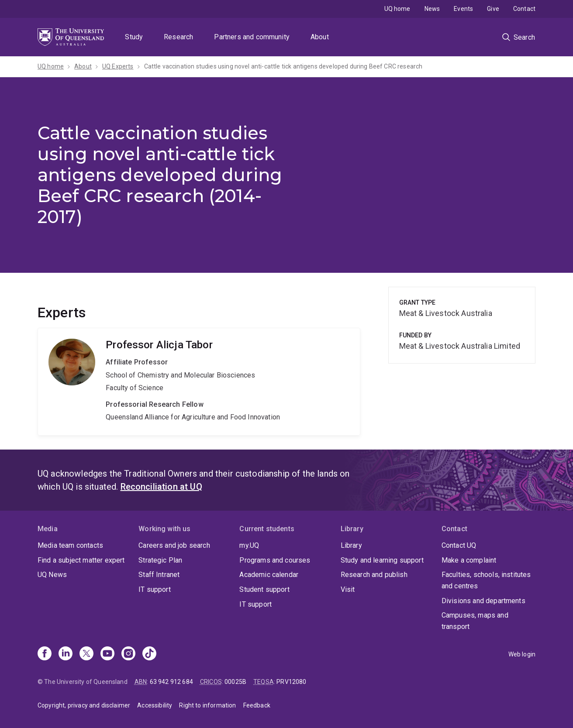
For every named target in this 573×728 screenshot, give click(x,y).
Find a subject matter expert (81, 560)
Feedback (257, 705)
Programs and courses (275, 560)
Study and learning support (382, 560)
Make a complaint (469, 560)
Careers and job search (174, 545)
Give (493, 9)
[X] (86, 654)
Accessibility (155, 705)
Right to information (207, 705)
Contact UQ (459, 545)
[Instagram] (128, 654)
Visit (348, 589)
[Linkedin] (66, 654)
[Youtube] (107, 654)
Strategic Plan (160, 560)
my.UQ (249, 545)
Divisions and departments (483, 601)
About (320, 37)
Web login (522, 654)
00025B (235, 682)
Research (178, 37)
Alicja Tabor (199, 382)
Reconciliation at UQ (161, 487)
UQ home (397, 9)
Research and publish (374, 575)
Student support (264, 589)
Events (463, 9)
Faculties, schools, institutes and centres (486, 580)
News (432, 9)
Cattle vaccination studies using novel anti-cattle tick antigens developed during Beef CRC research (283, 66)
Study (134, 37)
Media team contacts (70, 545)
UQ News (52, 575)
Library (351, 545)
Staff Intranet (159, 575)
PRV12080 (291, 682)
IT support (155, 589)
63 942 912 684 (171, 682)
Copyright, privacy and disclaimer (84, 705)
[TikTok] (149, 654)
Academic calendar (269, 575)
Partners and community (252, 37)
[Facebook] (45, 654)
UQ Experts (118, 66)
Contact (524, 9)
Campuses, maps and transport (475, 621)
